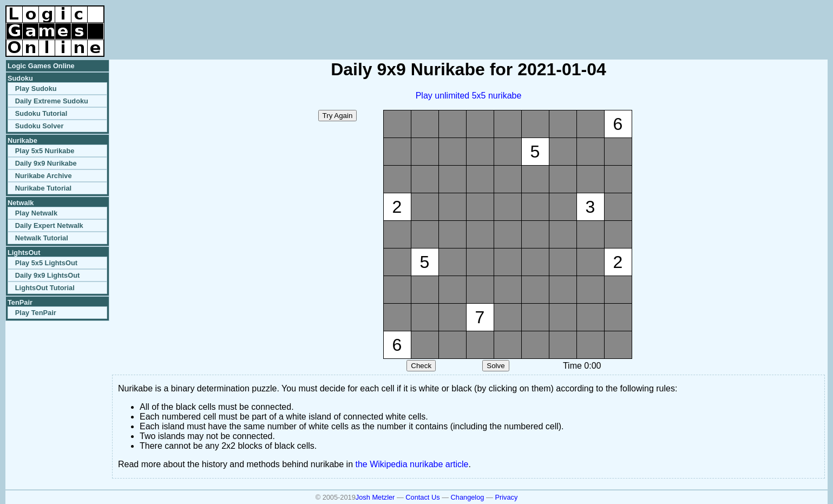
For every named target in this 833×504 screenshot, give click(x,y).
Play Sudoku (36, 89)
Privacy (506, 497)
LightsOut (24, 253)
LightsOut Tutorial (45, 288)
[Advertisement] (701, 22)
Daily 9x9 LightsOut (47, 275)
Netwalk (21, 203)
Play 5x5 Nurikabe (45, 151)
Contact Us (422, 497)
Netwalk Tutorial (42, 238)
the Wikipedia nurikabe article (412, 464)
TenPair (20, 302)
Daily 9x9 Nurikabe (46, 163)
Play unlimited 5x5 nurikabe (469, 96)
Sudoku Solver (40, 126)
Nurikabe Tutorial (43, 188)
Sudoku (20, 78)
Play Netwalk (36, 213)
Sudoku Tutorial (41, 113)
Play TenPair (36, 313)
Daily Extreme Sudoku (52, 101)
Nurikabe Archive (44, 176)
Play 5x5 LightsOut (46, 263)
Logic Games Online (41, 66)
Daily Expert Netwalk (49, 225)
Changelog (468, 497)
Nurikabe (22, 140)
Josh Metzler (375, 497)
